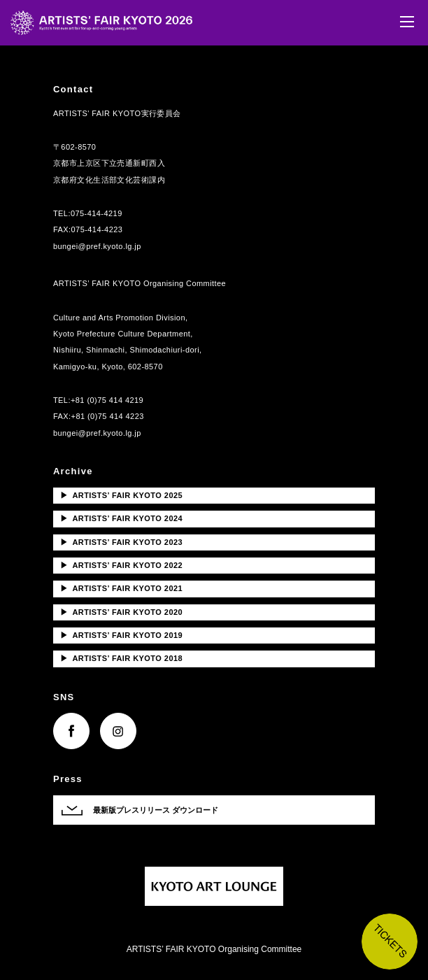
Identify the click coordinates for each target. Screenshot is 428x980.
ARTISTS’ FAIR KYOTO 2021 (121, 588)
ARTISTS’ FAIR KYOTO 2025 (121, 495)
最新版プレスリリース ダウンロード (156, 810)
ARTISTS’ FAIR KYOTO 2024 (121, 518)
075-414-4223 (97, 229)
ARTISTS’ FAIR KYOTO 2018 (121, 658)
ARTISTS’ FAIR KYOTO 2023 (121, 542)
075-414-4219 (97, 213)
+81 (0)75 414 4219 (107, 400)
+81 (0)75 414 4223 (108, 416)
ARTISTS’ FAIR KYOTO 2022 (121, 565)
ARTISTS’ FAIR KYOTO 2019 (121, 635)
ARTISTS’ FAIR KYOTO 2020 (121, 612)
